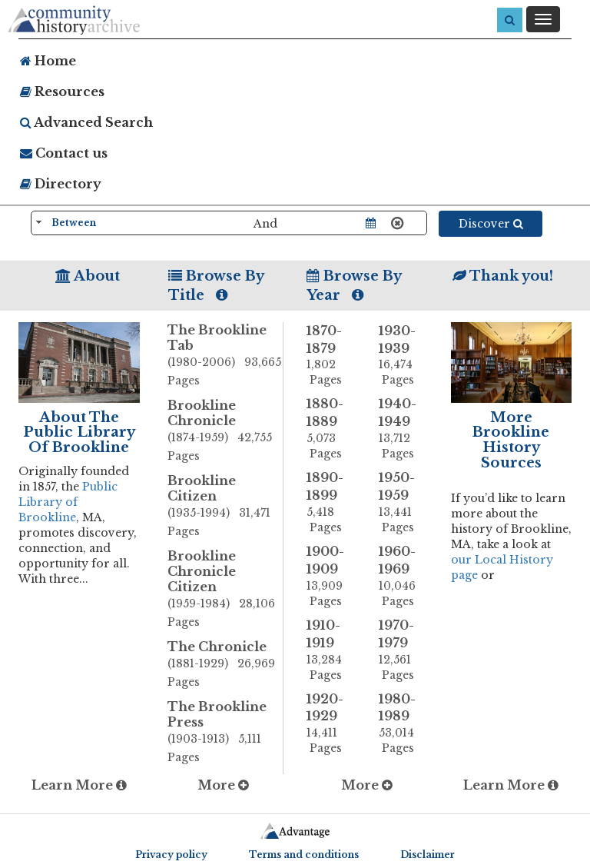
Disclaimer (428, 855)
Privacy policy (171, 855)
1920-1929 (331, 724)
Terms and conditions (304, 855)
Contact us (64, 153)
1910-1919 (331, 650)
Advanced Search (86, 122)
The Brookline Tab (225, 356)
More (223, 785)
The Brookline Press (225, 733)
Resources (62, 91)
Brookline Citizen (225, 507)
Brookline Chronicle (225, 431)
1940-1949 (403, 429)
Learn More (79, 785)
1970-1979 (403, 650)
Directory (61, 184)
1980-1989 (403, 724)
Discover (491, 224)
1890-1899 (331, 502)
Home (48, 61)
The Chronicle (225, 665)
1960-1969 (403, 576)
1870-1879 (331, 356)
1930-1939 (403, 356)
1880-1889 (331, 429)
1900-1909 (331, 576)
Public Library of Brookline (68, 502)
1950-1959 (403, 502)
